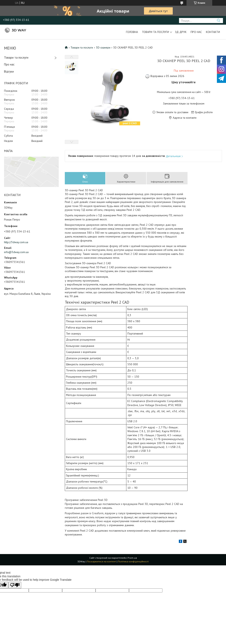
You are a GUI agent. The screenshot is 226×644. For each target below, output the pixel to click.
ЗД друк (181, 32)
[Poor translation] (15, 585)
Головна (132, 32)
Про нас (196, 32)
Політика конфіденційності (133, 561)
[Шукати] (218, 21)
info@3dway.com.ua (16, 252)
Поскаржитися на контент (101, 561)
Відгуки (9, 71)
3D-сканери (103, 48)
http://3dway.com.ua (16, 242)
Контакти (213, 32)
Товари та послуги (155, 32)
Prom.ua (132, 558)
